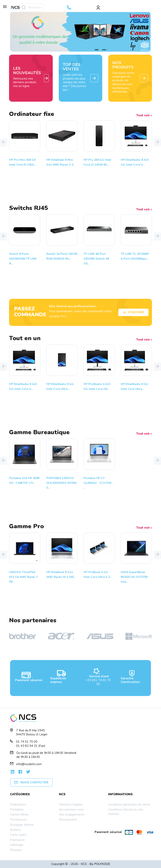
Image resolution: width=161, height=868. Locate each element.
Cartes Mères (19, 815)
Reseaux (16, 850)
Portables (17, 810)
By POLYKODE (100, 864)
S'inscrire (133, 312)
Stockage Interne (22, 825)
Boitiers (15, 830)
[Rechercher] (31, 8)
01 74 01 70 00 (27, 742)
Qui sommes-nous (71, 810)
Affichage (17, 845)
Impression (18, 840)
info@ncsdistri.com (29, 764)
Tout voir (144, 115)
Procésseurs (18, 820)
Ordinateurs (18, 805)
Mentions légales (71, 805)
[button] (4, 142)
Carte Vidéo (18, 835)
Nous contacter (31, 782)
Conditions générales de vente (129, 805)
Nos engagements (72, 815)
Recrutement (68, 820)
